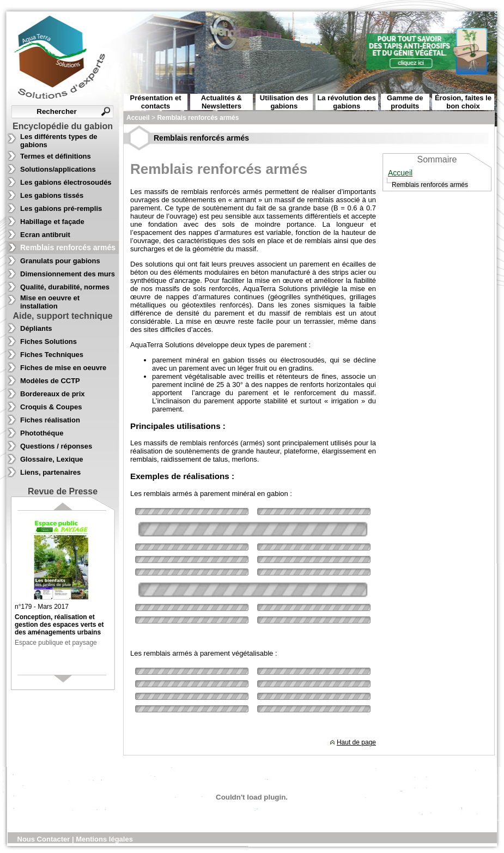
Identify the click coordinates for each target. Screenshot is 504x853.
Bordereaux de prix (53, 394)
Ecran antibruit (45, 235)
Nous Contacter (45, 839)
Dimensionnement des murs (68, 274)
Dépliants (36, 328)
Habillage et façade (52, 222)
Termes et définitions (56, 156)
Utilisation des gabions (284, 102)
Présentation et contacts (156, 102)
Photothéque (42, 433)
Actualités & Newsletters (221, 102)
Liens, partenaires (50, 472)
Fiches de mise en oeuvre (63, 368)
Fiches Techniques (52, 355)
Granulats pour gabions (60, 261)
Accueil (400, 173)
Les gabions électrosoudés (66, 182)
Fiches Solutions (48, 341)
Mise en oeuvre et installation (50, 302)
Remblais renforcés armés (68, 247)
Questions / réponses (56, 446)
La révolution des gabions (347, 102)
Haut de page (356, 742)
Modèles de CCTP (50, 381)
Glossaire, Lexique (52, 459)
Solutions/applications (58, 169)
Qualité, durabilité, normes (65, 287)
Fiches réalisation (50, 420)
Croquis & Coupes (51, 407)
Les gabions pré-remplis (61, 208)
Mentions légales (104, 839)
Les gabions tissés (52, 195)
